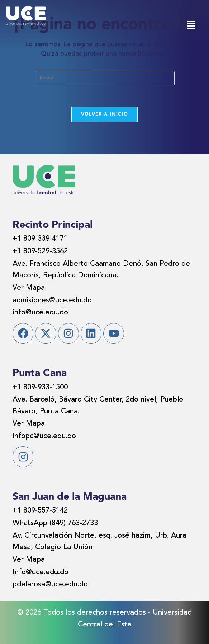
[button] (191, 26)
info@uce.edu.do (40, 313)
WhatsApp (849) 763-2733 (55, 523)
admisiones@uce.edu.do (52, 301)
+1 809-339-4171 (40, 239)
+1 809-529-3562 (40, 251)
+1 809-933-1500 (40, 388)
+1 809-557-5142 (40, 511)
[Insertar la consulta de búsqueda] (105, 78)
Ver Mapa (29, 288)
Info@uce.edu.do (41, 572)
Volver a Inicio (105, 114)
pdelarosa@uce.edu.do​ (50, 585)
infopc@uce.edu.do (44, 436)
